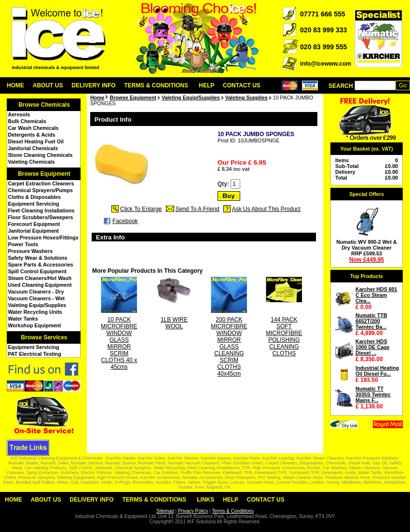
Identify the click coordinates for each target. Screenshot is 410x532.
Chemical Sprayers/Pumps (41, 190)
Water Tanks (23, 319)
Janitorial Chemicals (33, 148)
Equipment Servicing (34, 204)
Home (15, 85)
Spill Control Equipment (37, 271)
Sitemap (165, 511)
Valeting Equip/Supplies (37, 305)
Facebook (125, 221)
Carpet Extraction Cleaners (41, 183)
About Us (48, 85)
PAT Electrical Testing (35, 354)
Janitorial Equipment (34, 231)
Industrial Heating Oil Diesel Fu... (377, 371)
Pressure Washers (31, 251)
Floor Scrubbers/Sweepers (41, 217)
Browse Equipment (44, 174)
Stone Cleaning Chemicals (41, 155)
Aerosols (19, 114)
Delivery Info (93, 85)
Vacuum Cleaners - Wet (37, 298)
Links (205, 500)
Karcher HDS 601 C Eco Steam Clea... (376, 295)
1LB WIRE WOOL (174, 323)
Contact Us (242, 85)
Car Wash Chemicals (34, 128)
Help (206, 85)
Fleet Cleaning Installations (41, 210)
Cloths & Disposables (35, 197)
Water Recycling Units (35, 312)
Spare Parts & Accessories (41, 265)
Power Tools (23, 244)
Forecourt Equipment (34, 224)
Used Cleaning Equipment (40, 285)
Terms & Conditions (156, 85)
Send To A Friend (198, 209)
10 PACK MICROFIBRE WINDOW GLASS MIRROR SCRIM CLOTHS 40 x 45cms (119, 343)
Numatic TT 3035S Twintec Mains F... (373, 394)
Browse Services (44, 337)
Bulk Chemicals (27, 121)
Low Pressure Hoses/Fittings (43, 238)
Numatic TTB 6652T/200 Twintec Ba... (371, 321)
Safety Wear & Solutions (38, 258)
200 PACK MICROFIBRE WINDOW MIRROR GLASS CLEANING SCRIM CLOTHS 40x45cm (229, 347)
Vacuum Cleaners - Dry (36, 292)
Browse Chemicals (44, 105)
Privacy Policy (193, 511)
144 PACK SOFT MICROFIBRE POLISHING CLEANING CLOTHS (284, 336)
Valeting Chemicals (32, 162)
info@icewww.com (326, 64)
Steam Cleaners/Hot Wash (40, 278)
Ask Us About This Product (266, 209)
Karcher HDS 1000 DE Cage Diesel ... (373, 347)
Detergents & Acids (32, 135)
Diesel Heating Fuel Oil (36, 141)
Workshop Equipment (35, 325)
